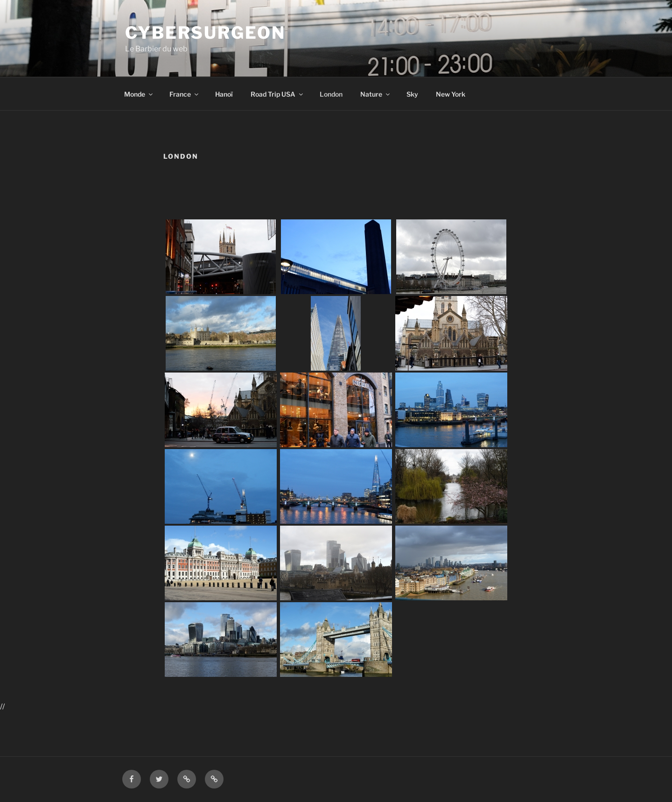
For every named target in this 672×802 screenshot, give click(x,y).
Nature (376, 94)
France (185, 94)
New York (451, 94)
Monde (139, 94)
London (331, 94)
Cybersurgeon (205, 33)
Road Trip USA (277, 94)
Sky (412, 94)
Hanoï (224, 94)
